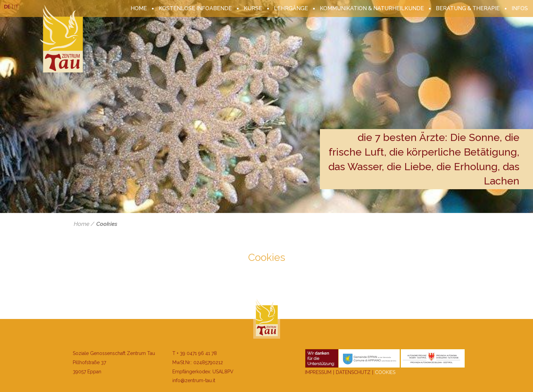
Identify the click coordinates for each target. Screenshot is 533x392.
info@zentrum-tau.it (194, 380)
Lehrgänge (291, 8)
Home (139, 8)
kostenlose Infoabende (195, 8)
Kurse (253, 8)
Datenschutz (353, 372)
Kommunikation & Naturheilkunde (372, 8)
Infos (520, 8)
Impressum (318, 372)
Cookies (107, 224)
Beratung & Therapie (468, 8)
